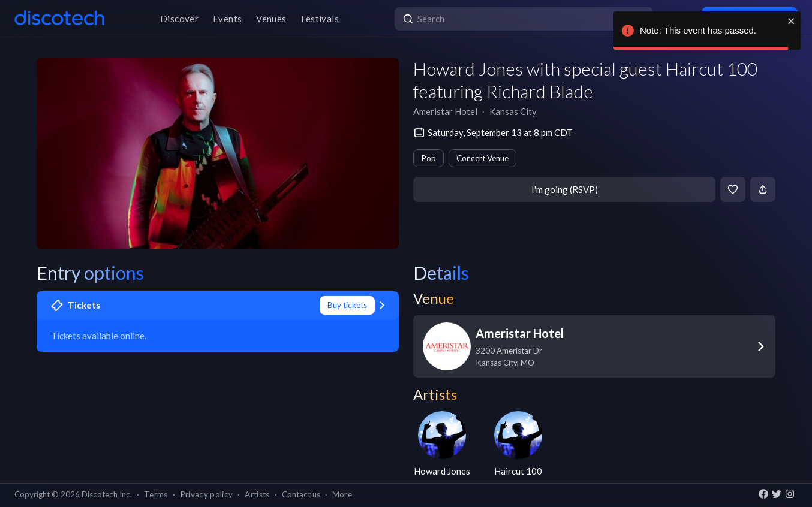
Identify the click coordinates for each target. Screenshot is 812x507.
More (342, 494)
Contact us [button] (301, 494)
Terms (156, 494)
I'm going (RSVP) (565, 189)
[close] (792, 21)
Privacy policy (207, 494)
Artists (257, 494)
